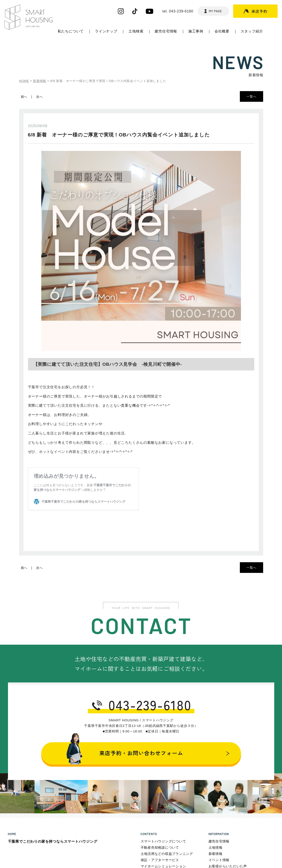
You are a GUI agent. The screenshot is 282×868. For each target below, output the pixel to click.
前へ (24, 97)
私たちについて (71, 31)
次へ (39, 97)
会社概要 (222, 31)
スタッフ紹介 (252, 31)
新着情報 (216, 854)
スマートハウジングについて (163, 841)
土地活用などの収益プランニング (167, 854)
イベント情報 (219, 860)
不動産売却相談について (160, 847)
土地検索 (136, 31)
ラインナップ (106, 31)
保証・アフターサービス (160, 860)
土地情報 (216, 847)
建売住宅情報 (166, 31)
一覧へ (251, 96)
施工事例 (196, 31)
